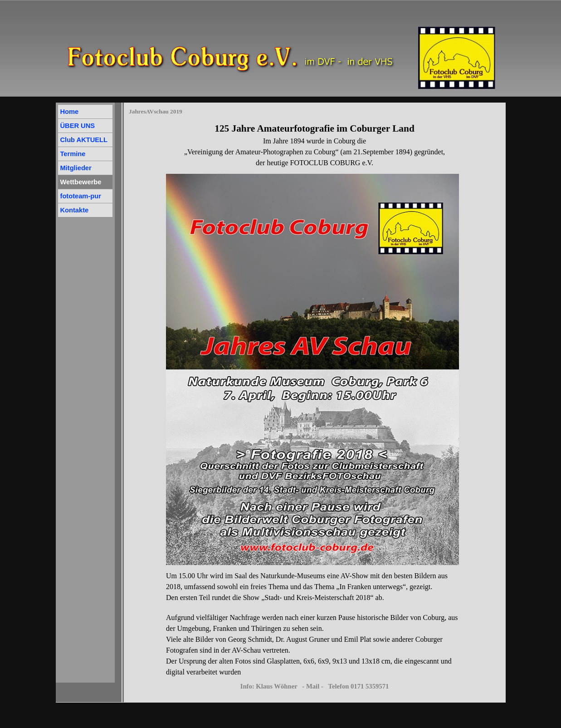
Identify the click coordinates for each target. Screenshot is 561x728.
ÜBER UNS (78, 126)
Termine (73, 154)
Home (70, 112)
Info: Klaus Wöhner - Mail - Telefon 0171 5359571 (315, 686)
